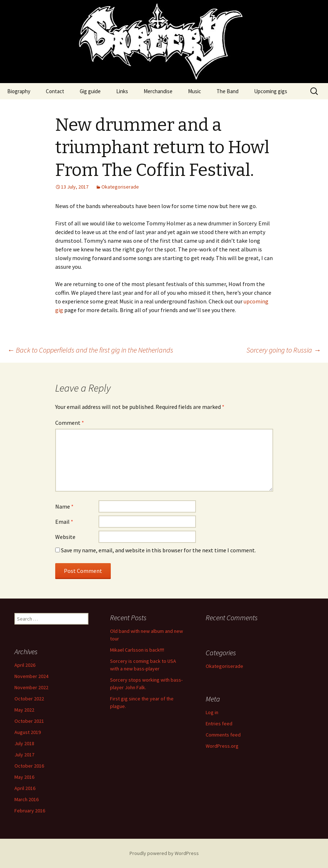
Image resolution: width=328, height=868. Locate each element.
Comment (70, 423)
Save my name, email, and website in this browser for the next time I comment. (158, 550)
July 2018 (24, 743)
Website (65, 537)
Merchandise (158, 91)
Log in (212, 712)
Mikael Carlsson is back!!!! (137, 650)
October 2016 (29, 766)
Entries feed (219, 724)
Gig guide (90, 91)
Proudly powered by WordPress (164, 853)
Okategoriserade (120, 187)
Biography (19, 91)
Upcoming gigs (271, 91)
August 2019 (28, 732)
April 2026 (25, 665)
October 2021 (29, 721)
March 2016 (27, 799)
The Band (228, 91)
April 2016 (25, 788)
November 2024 (31, 676)
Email (64, 522)
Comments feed (223, 735)
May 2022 (24, 710)
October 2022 (29, 699)
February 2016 (30, 811)
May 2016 (24, 777)
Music (194, 91)
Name (64, 506)
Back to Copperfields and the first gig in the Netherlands (90, 350)
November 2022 (31, 687)
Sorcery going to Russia (284, 350)
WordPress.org (222, 746)
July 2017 (24, 755)
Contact (55, 91)
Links (122, 91)
